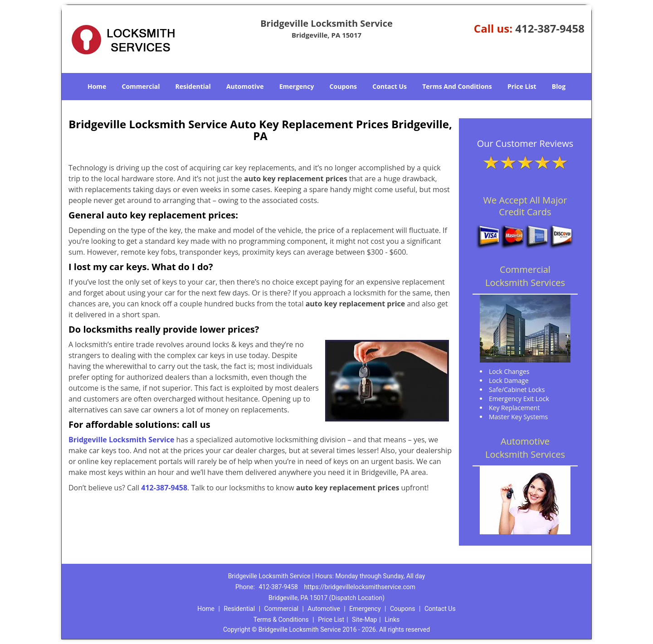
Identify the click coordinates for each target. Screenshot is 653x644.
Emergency (297, 86)
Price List (522, 86)
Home (97, 86)
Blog (559, 86)
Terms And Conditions (457, 86)
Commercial (141, 86)
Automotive (245, 86)
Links (392, 620)
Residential (193, 86)
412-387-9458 (550, 28)
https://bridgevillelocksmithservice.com (360, 587)
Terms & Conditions (281, 620)
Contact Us (390, 86)
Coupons (343, 86)
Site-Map (364, 620)
